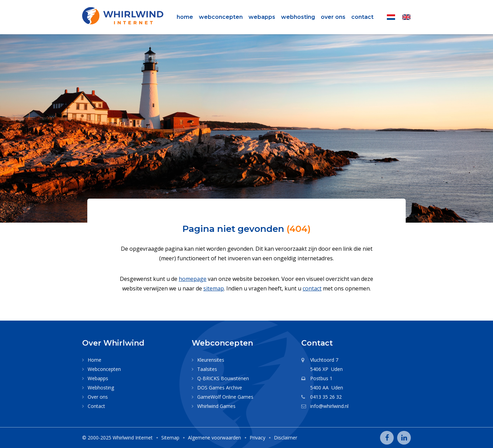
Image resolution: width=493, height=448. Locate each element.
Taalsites (207, 369)
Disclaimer (286, 438)
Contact (362, 17)
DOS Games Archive (220, 388)
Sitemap (170, 438)
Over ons (333, 17)
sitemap (214, 288)
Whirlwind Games (216, 406)
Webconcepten (221, 17)
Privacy (257, 438)
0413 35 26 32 (326, 397)
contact (312, 288)
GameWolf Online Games (225, 397)
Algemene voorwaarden (214, 438)
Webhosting (298, 17)
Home (185, 17)
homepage (193, 279)
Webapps (262, 17)
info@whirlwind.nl (329, 406)
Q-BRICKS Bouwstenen (223, 378)
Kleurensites (211, 360)
